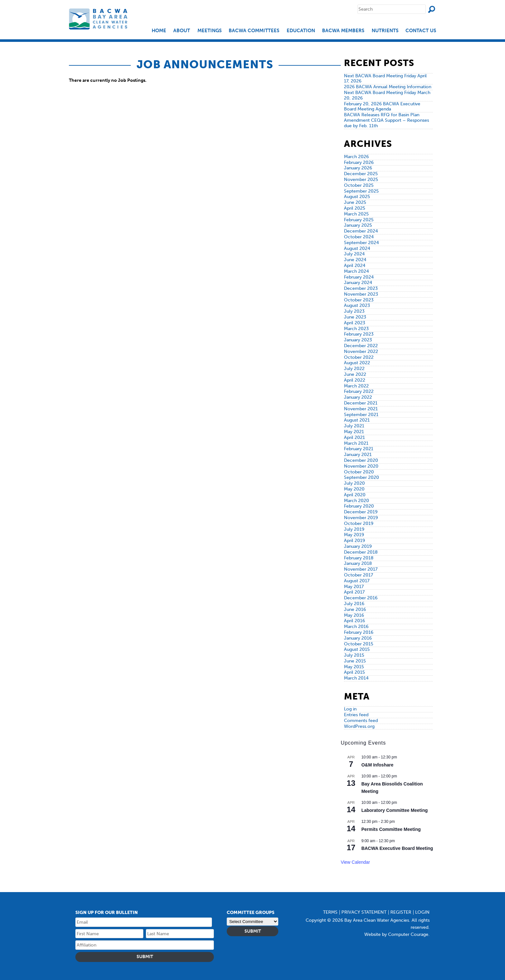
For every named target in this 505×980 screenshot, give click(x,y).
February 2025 (359, 220)
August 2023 (357, 305)
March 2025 (356, 214)
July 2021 (354, 426)
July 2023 (354, 311)
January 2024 (358, 283)
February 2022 (359, 391)
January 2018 (358, 563)
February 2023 (359, 334)
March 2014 (356, 678)
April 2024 (355, 266)
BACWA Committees (254, 31)
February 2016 (359, 632)
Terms (330, 912)
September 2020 (362, 477)
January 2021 (358, 455)
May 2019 (354, 535)
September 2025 (361, 191)
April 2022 (355, 380)
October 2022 (359, 357)
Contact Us (421, 31)
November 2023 (361, 294)
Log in (350, 709)
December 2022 (361, 346)
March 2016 (356, 627)
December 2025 (361, 174)
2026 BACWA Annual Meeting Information (388, 87)
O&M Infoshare (377, 765)
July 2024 (354, 254)
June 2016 (355, 609)
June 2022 (355, 374)
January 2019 (358, 546)
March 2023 (356, 329)
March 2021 (356, 443)
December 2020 (361, 460)
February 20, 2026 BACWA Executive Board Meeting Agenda (382, 107)
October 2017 (358, 575)
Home (159, 31)
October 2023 (359, 300)
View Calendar (355, 862)
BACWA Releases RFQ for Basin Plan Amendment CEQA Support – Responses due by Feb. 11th (386, 120)
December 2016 (361, 598)
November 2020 (361, 466)
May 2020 (354, 489)
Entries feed (356, 715)
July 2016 (354, 604)
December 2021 (361, 403)
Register (401, 912)
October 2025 (359, 185)
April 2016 (354, 621)
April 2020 (355, 495)
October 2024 (359, 237)
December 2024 (361, 231)
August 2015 (357, 649)
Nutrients (385, 31)
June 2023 (355, 317)
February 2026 (359, 162)
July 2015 (354, 655)
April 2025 (355, 208)
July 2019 (354, 529)
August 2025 (357, 197)
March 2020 (357, 501)
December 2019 (361, 512)
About (182, 31)
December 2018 (361, 552)
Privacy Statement (364, 912)
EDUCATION (301, 31)
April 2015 (354, 672)
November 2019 (361, 518)
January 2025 (358, 225)
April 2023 (355, 323)
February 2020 (359, 506)
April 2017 (354, 592)
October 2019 (359, 523)
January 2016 (358, 638)
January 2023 (358, 340)
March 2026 (356, 157)
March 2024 (356, 271)
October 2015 (359, 644)
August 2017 (357, 581)
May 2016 (354, 615)
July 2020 (354, 483)
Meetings (210, 31)
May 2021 (354, 432)
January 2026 (358, 168)
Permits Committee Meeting (391, 829)
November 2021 (361, 409)
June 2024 (355, 260)
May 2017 (354, 587)
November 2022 (361, 352)
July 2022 (354, 369)
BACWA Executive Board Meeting (397, 848)
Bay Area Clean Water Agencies (99, 19)
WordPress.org (359, 726)
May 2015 (354, 667)
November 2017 (361, 569)
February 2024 (359, 277)
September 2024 (361, 243)
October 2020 (359, 472)
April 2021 (354, 438)
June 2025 (355, 202)
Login (422, 912)
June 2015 (355, 661)
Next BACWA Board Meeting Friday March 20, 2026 (387, 95)
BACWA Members (343, 31)
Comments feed (361, 721)
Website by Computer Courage (396, 934)
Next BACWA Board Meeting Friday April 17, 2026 (385, 79)
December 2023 (361, 288)
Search (432, 9)
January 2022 (358, 397)
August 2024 (357, 248)
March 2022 (356, 386)
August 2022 (357, 363)
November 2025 (361, 180)
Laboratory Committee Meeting (395, 810)
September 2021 (361, 415)
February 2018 (359, 558)
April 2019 (354, 541)
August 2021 (357, 420)
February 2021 (359, 449)
